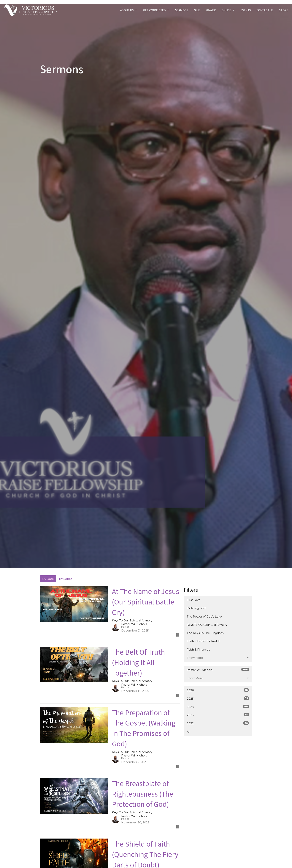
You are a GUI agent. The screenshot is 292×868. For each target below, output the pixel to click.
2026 (218, 690)
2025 (218, 698)
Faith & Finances (198, 650)
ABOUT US (129, 10)
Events (246, 10)
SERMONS (182, 10)
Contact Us (265, 10)
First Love (194, 600)
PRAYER (211, 10)
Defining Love (197, 608)
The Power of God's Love (204, 616)
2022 (218, 723)
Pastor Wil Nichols (218, 670)
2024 (218, 707)
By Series (66, 579)
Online (228, 10)
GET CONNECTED (156, 10)
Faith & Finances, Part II (203, 641)
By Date (48, 579)
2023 (218, 715)
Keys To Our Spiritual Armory (207, 625)
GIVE (197, 10)
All (189, 732)
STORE (284, 10)
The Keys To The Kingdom (205, 633)
